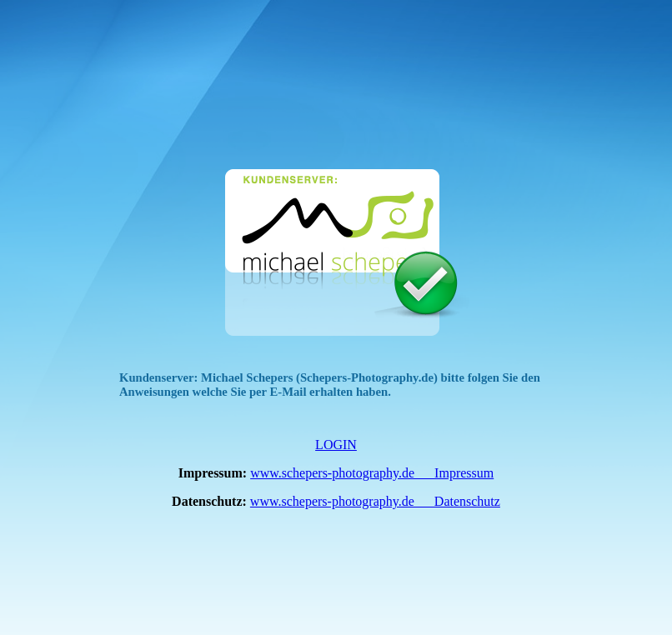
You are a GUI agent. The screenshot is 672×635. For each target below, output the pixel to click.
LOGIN (336, 445)
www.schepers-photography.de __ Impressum (372, 473)
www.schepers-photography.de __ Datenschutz (375, 501)
